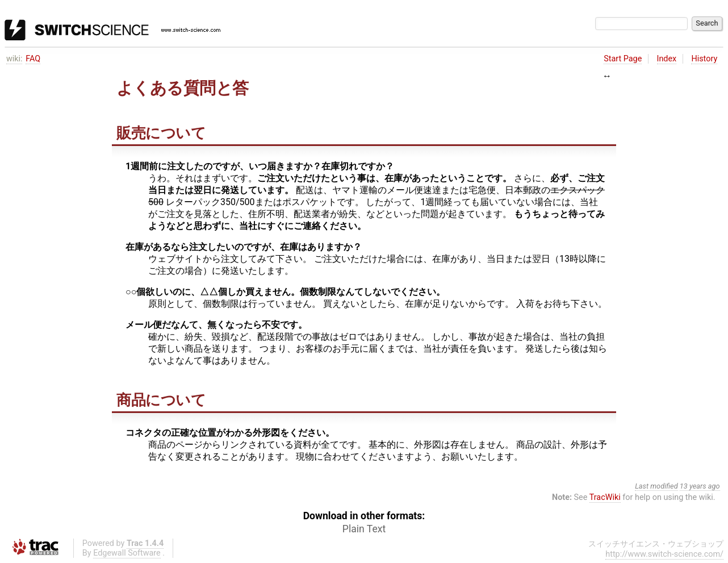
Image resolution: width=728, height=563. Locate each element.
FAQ (33, 59)
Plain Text (364, 529)
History (704, 59)
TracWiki (605, 497)
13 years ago (700, 486)
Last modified (656, 486)
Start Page (623, 59)
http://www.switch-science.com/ (664, 554)
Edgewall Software (127, 553)
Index (667, 59)
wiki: (14, 59)
